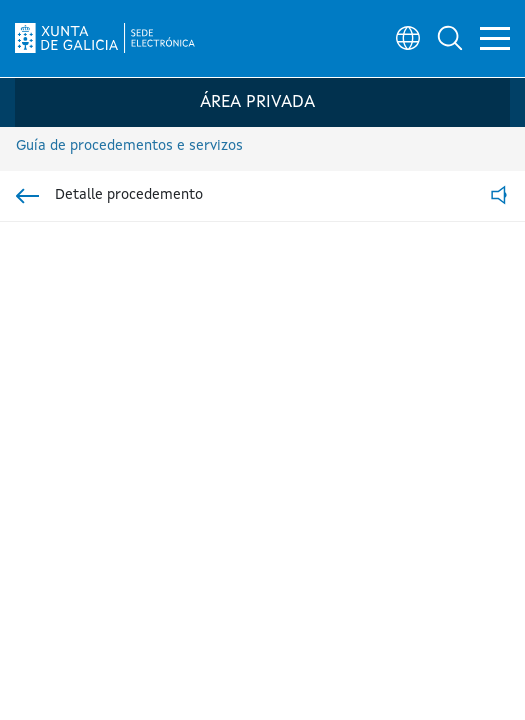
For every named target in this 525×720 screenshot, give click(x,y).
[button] (441, 36)
